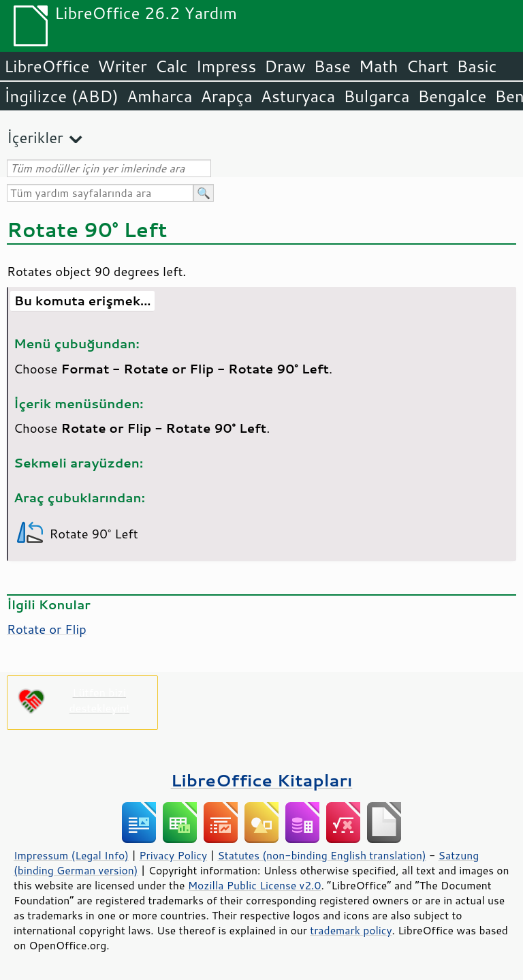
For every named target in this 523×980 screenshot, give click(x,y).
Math (379, 66)
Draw (285, 66)
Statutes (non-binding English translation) (321, 855)
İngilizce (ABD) (61, 96)
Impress (226, 66)
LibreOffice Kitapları (262, 780)
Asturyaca (298, 96)
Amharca (160, 96)
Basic (476, 66)
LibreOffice (47, 66)
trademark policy (351, 930)
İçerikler (35, 137)
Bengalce (452, 96)
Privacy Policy (173, 855)
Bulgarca (376, 96)
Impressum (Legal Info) (71, 855)
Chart (427, 66)
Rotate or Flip (47, 629)
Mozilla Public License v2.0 (255, 885)
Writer (122, 66)
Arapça (227, 96)
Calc (172, 66)
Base (332, 66)
